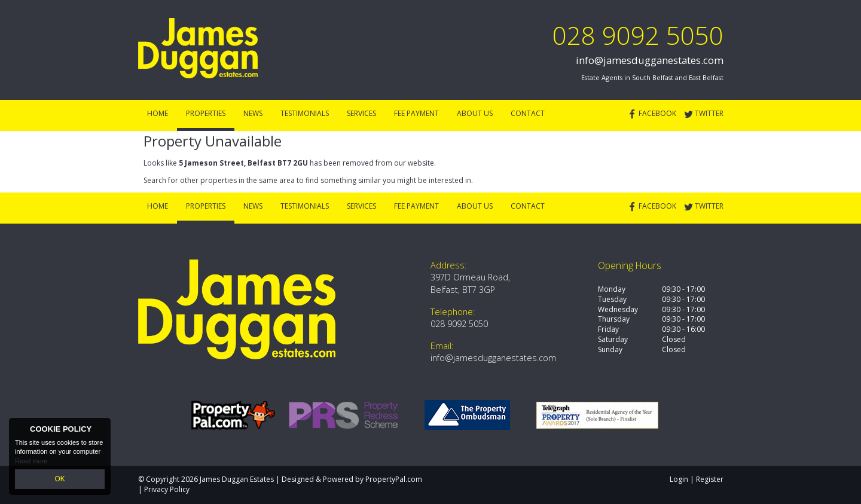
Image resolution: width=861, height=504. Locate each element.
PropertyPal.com (394, 479)
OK (60, 479)
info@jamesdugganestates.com (650, 60)
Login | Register (697, 479)
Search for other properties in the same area (219, 180)
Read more (31, 462)
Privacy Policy (167, 489)
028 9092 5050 (638, 35)
